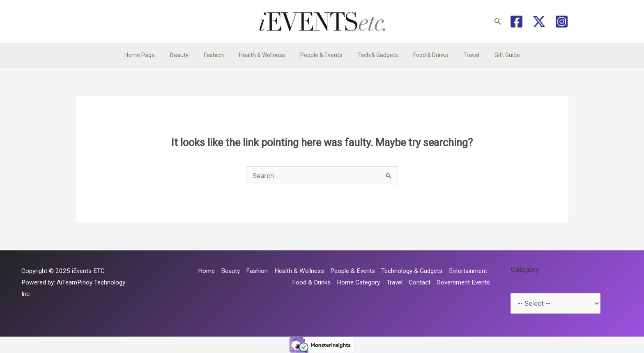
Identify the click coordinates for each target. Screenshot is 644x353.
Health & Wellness (266, 55)
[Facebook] (516, 22)
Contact (420, 282)
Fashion (221, 55)
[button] (498, 22)
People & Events (321, 55)
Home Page (154, 55)
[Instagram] (562, 22)
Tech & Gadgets (374, 55)
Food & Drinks (423, 55)
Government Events (463, 282)
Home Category (358, 282)
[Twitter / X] (539, 22)
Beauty (190, 55)
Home (206, 271)
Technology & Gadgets (412, 271)
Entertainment (468, 271)
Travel (460, 55)
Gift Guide (492, 55)
